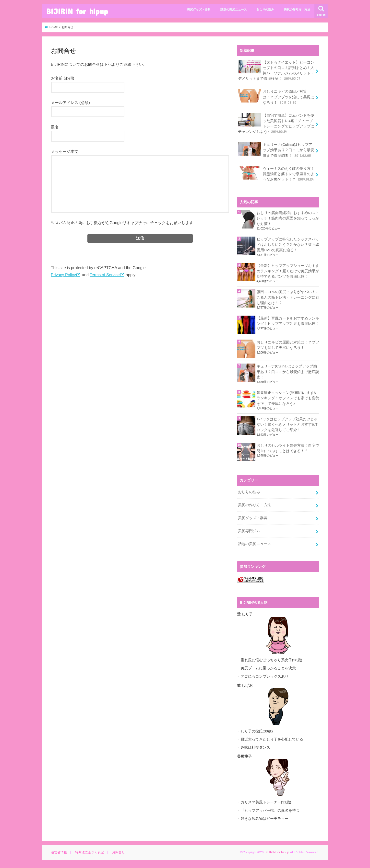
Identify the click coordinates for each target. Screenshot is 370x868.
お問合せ (119, 852)
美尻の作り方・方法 (297, 10)
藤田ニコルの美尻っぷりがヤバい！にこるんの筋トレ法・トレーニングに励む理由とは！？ (288, 297)
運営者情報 (59, 852)
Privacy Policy (64, 275)
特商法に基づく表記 (90, 852)
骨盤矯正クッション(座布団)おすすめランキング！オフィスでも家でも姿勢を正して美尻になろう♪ (288, 398)
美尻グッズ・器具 (199, 10)
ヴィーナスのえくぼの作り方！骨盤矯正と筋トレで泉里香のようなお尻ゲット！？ (276, 174)
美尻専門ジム (249, 531)
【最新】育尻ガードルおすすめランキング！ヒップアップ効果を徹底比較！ (288, 321)
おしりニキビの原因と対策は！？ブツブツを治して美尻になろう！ (276, 97)
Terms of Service (105, 275)
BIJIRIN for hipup (77, 11)
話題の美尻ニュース (234, 10)
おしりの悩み (265, 10)
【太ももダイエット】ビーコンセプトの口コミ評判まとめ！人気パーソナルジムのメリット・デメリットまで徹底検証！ (276, 70)
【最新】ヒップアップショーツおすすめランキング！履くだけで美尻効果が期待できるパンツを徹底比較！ (288, 271)
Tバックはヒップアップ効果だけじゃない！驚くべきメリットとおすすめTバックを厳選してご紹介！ (287, 424)
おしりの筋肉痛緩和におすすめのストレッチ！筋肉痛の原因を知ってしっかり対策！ (288, 218)
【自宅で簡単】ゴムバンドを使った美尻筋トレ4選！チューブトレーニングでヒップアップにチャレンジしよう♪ (276, 124)
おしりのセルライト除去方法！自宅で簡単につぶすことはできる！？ (288, 448)
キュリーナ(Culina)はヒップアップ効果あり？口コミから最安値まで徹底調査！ (276, 150)
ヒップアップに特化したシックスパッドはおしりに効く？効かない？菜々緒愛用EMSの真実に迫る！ (288, 245)
